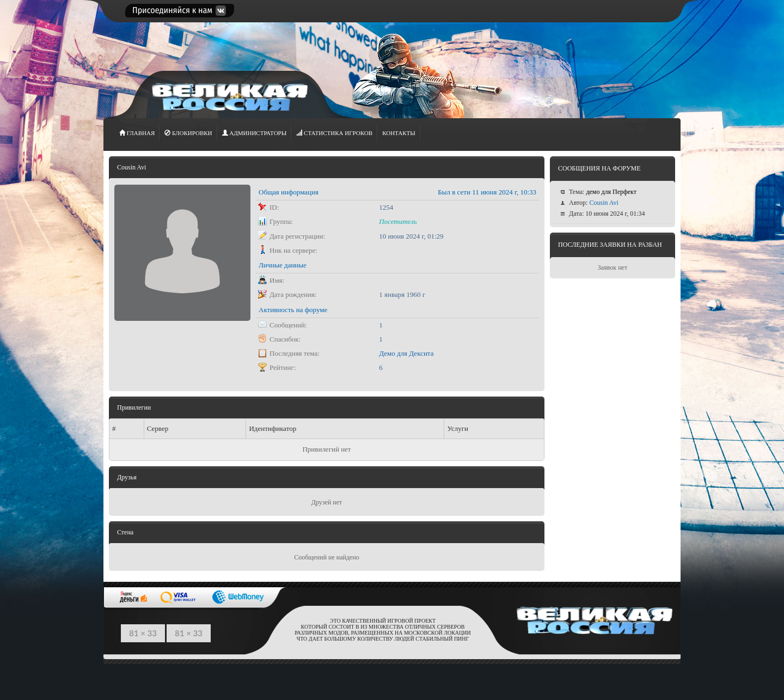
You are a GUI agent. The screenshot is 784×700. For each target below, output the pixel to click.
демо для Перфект (611, 192)
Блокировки (188, 133)
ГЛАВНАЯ (137, 133)
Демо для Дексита (406, 353)
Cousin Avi (604, 203)
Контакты (399, 133)
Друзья (127, 477)
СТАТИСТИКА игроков (334, 133)
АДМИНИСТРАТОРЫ (255, 133)
